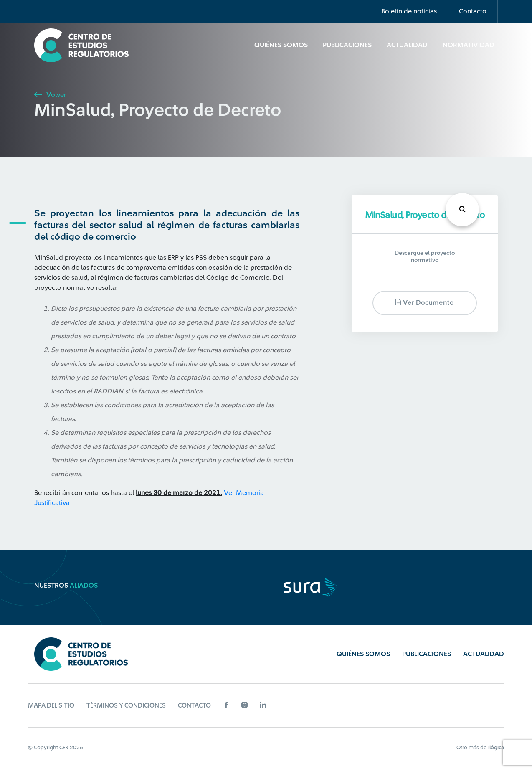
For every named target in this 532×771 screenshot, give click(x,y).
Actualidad (407, 45)
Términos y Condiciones (126, 706)
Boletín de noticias (409, 11)
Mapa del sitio (51, 706)
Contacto (473, 11)
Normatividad (469, 45)
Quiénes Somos (281, 45)
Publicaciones (347, 45)
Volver (50, 95)
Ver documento (424, 303)
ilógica (496, 747)
